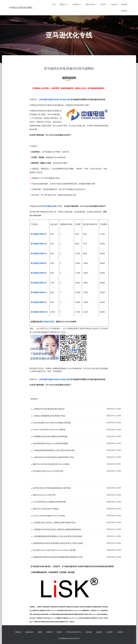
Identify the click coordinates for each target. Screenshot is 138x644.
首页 (54, 4)
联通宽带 (49, 632)
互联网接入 (77, 4)
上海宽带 (120, 632)
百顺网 (40, 632)
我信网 (59, 632)
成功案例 (124, 4)
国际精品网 (29, 632)
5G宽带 (104, 4)
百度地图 (89, 632)
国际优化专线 (91, 4)
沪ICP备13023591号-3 (73, 632)
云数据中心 (64, 4)
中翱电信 (18, 632)
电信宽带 (99, 632)
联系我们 (124, 11)
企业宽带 (110, 632)
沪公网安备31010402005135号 (69, 639)
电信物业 (114, 4)
